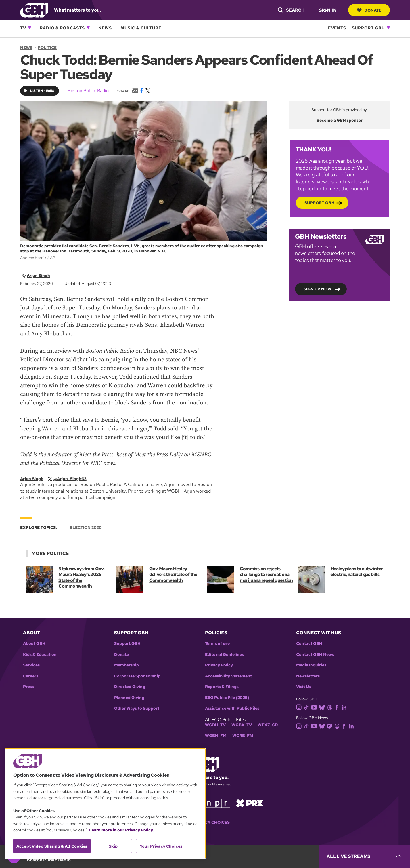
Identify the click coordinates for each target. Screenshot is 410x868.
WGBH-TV (215, 725)
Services (31, 665)
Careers (31, 676)
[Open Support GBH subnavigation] (388, 28)
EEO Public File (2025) (227, 698)
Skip (113, 846)
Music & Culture (141, 28)
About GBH (34, 644)
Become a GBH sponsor (340, 120)
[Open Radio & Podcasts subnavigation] (88, 28)
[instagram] (300, 707)
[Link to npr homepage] (217, 803)
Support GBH (368, 28)
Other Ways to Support (137, 708)
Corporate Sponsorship (137, 676)
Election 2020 (86, 527)
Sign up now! (318, 289)
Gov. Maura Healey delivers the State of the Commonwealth (173, 574)
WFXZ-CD (268, 725)
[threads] (331, 707)
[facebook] (338, 707)
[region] (105, 803)
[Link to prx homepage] (250, 803)
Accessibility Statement (228, 676)
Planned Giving (129, 698)
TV (23, 28)
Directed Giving (130, 687)
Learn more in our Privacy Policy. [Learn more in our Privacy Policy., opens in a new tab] (121, 830)
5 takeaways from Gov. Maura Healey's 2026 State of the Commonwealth (81, 577)
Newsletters (308, 676)
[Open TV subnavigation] (30, 28)
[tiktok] (307, 707)
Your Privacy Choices (161, 846)
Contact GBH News (315, 655)
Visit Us (303, 687)
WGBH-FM (216, 736)
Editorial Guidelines (224, 655)
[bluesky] (323, 707)
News (105, 28)
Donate (369, 10)
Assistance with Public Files (232, 708)
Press (28, 687)
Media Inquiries (311, 665)
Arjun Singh (38, 276)
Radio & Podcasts (62, 28)
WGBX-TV (242, 725)
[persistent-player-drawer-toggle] (365, 856)
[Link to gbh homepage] (34, 10)
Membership (127, 665)
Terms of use (217, 644)
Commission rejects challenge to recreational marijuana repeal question (266, 574)
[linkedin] (345, 707)
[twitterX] (71, 479)
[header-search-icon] (291, 10)
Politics (47, 48)
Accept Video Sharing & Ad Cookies (52, 846)
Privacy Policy (219, 665)
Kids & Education (40, 655)
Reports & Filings (222, 687)
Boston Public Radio (88, 91)
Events (337, 28)
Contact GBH (309, 644)
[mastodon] (331, 726)
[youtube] (315, 707)
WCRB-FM (243, 736)
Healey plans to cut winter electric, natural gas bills (356, 572)
